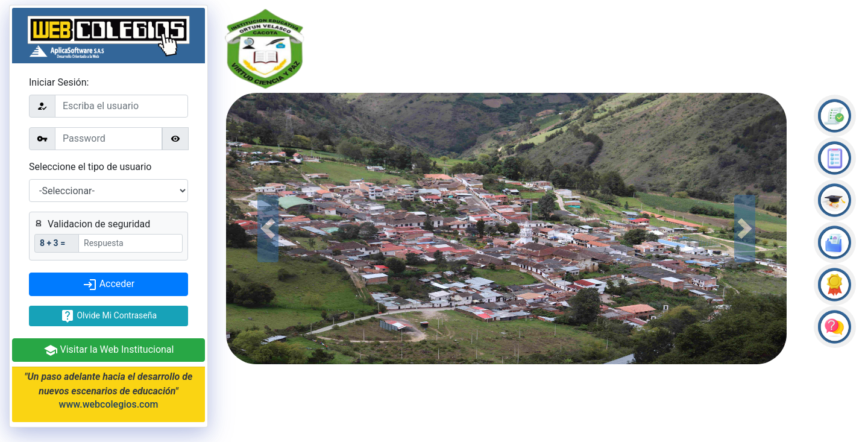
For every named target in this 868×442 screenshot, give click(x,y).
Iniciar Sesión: (59, 82)
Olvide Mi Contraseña (108, 316)
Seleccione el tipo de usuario (90, 167)
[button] (268, 229)
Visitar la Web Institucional (109, 350)
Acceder (109, 285)
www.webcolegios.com (109, 404)
